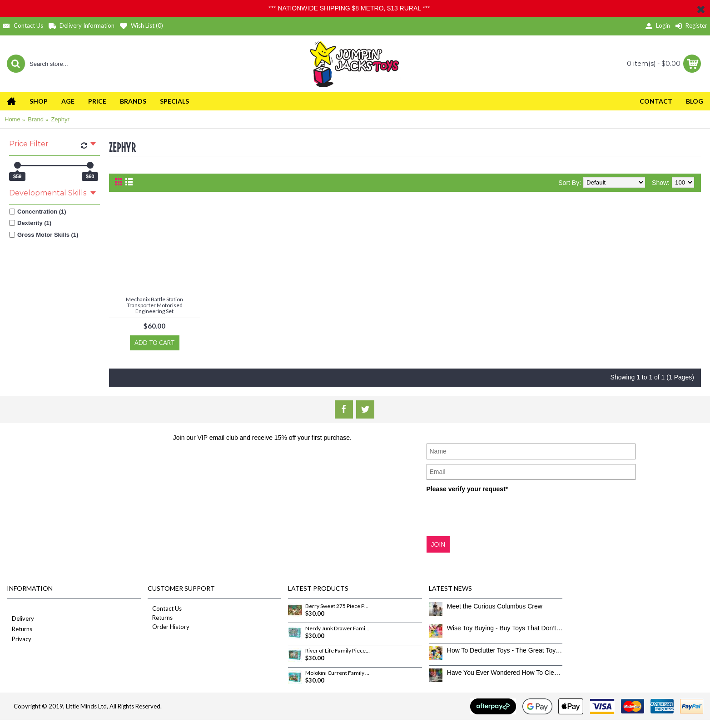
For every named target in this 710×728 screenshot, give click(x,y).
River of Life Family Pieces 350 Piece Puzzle (338, 651)
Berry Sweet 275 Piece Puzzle (338, 606)
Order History (169, 627)
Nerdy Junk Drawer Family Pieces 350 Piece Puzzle (338, 628)
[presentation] (496, 514)
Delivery (20, 619)
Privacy (19, 640)
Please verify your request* (467, 489)
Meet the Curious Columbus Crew (495, 606)
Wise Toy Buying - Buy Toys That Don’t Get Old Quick (505, 628)
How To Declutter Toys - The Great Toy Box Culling (505, 650)
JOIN (438, 544)
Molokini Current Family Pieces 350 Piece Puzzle (338, 673)
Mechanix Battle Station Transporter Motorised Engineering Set (154, 305)
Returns (20, 630)
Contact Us (165, 608)
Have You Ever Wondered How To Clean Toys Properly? (505, 673)
